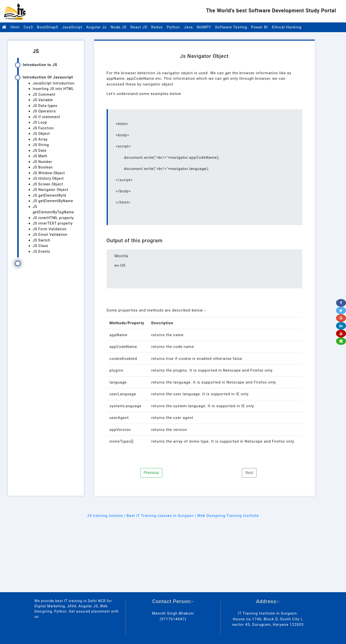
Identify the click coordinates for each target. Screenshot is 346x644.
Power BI (259, 27)
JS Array (40, 139)
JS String (41, 145)
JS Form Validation (50, 229)
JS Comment (44, 94)
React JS (139, 27)
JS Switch (41, 240)
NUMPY (204, 27)
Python (173, 27)
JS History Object (48, 178)
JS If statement (46, 117)
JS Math (40, 156)
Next (249, 473)
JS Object (41, 134)
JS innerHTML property (53, 218)
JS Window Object (49, 173)
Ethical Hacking (287, 27)
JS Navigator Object (51, 190)
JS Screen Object (48, 184)
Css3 (28, 27)
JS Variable (43, 100)
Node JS (119, 27)
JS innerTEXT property (53, 223)
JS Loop (40, 122)
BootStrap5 (48, 27)
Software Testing (231, 27)
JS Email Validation (50, 235)
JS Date (40, 151)
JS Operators (44, 111)
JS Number (43, 162)
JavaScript (72, 27)
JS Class (40, 246)
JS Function (43, 128)
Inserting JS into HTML (53, 89)
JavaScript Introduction (54, 83)
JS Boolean (43, 167)
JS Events (41, 251)
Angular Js (96, 27)
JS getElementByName (53, 201)
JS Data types (45, 106)
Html (15, 27)
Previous (151, 473)
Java (188, 27)
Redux (157, 27)
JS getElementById (49, 195)
